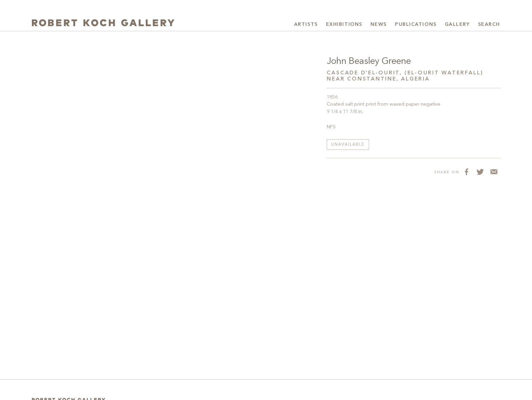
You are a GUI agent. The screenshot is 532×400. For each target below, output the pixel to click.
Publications (416, 24)
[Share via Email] (493, 172)
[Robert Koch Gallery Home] (103, 24)
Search (489, 24)
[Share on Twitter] (480, 172)
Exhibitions (344, 24)
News (379, 24)
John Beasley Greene (369, 61)
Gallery (457, 24)
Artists (306, 24)
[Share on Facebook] (466, 172)
